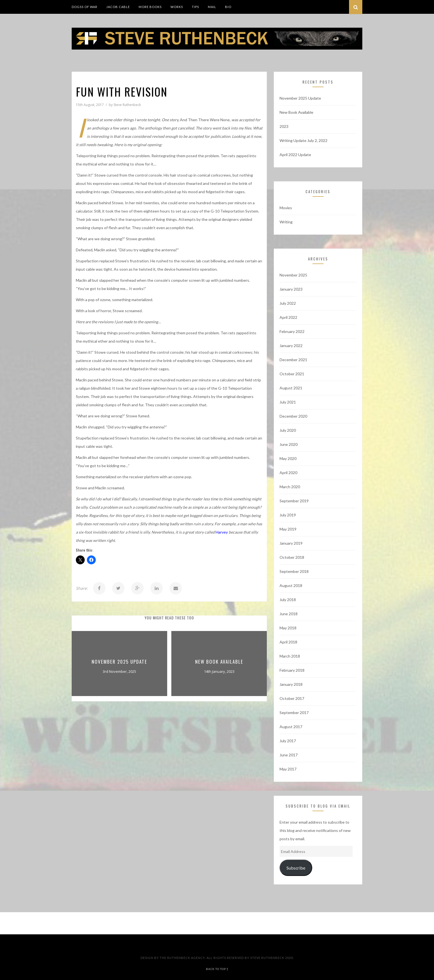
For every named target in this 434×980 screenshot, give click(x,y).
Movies (286, 208)
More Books (150, 7)
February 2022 (292, 331)
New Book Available (219, 662)
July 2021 (288, 402)
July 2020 (288, 430)
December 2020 (293, 416)
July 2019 (288, 515)
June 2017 (289, 755)
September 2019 (294, 501)
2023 (284, 126)
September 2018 (294, 571)
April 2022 (288, 317)
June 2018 (289, 614)
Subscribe (296, 868)
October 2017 (292, 698)
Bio (228, 7)
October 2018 (292, 557)
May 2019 (288, 529)
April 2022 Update (295, 155)
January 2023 (291, 289)
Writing (286, 222)
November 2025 (293, 275)
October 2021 (292, 374)
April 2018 (288, 642)
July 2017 (288, 741)
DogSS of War (85, 7)
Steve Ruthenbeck (127, 105)
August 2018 (291, 585)
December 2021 (293, 360)
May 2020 (288, 458)
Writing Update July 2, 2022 (303, 140)
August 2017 (291, 727)
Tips (195, 7)
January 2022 (291, 346)
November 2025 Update (119, 662)
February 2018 (292, 670)
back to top (217, 969)
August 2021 (291, 388)
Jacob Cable (118, 7)
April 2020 (288, 473)
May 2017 (288, 769)
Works (177, 7)
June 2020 (289, 444)
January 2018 (291, 684)
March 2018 (290, 656)
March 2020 (290, 487)
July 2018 (288, 600)
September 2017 (294, 713)
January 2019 (291, 543)
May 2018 (288, 628)
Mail (212, 7)
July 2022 (288, 303)
